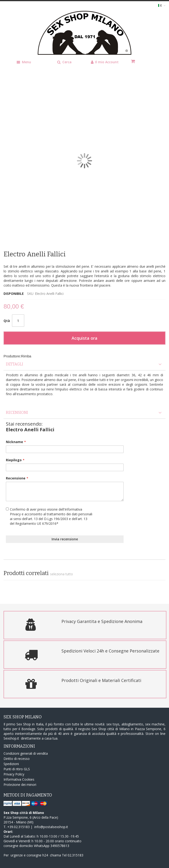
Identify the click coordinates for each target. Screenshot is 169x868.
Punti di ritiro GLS (17, 769)
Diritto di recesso (17, 759)
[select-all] (62, 574)
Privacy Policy (14, 774)
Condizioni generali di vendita (26, 753)
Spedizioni (11, 764)
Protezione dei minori (20, 785)
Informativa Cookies (19, 779)
